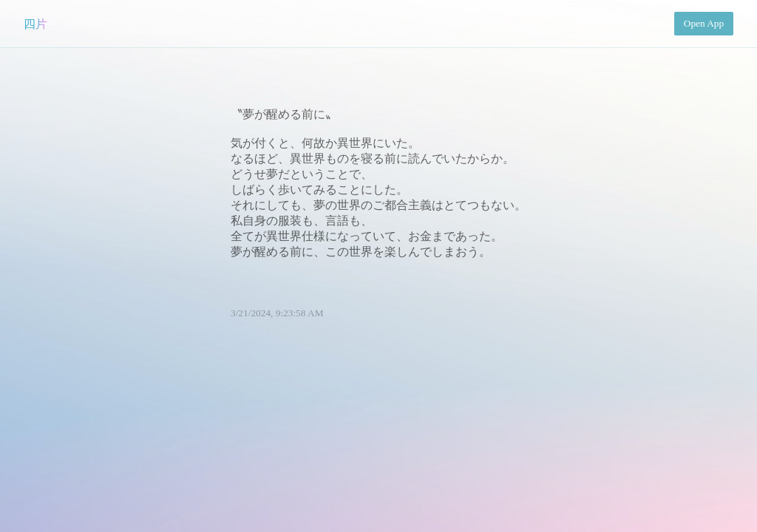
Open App (704, 23)
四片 (35, 24)
